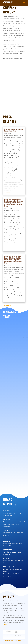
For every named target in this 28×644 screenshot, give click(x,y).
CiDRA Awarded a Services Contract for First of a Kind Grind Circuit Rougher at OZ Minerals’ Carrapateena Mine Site (13, 260)
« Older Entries (7, 306)
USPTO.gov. (7, 625)
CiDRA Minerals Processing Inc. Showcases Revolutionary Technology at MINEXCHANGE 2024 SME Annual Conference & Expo (14, 203)
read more (7, 192)
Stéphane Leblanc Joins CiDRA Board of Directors (14, 130)
